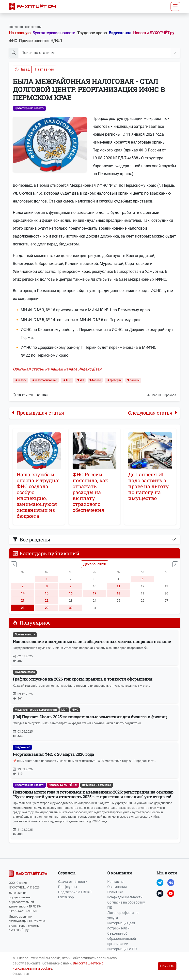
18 (118, 593)
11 (118, 586)
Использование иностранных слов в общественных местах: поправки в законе (92, 641)
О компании (117, 887)
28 (23, 608)
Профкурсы (68, 887)
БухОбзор (66, 897)
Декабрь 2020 (95, 564)
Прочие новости (34, 41)
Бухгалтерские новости (54, 33)
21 (23, 601)
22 (47, 601)
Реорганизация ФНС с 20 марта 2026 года (53, 754)
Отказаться (21, 974)
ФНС (13, 41)
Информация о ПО (122, 949)
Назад (22, 69)
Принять (167, 966)
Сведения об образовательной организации (122, 939)
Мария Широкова (162, 395)
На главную (20, 33)
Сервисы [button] (67, 873)
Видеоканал (120, 33)
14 (23, 593)
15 (47, 593)
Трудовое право (92, 33)
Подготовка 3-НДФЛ (75, 892)
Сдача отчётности (73, 882)
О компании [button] (120, 873)
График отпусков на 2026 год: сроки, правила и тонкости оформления (83, 679)
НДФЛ (56, 41)
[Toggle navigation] (175, 6)
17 (94, 593)
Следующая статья (153, 413)
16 (71, 593)
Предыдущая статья (37, 413)
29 (47, 608)
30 (71, 608)
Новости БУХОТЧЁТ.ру (154, 33)
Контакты (115, 882)
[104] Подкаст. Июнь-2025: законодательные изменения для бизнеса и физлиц (90, 717)
